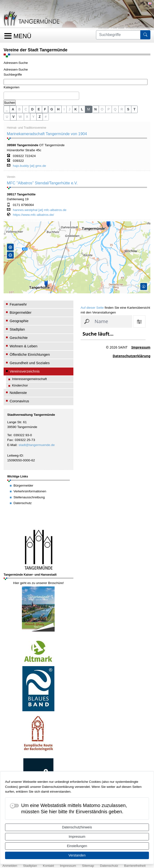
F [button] (45, 109)
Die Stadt (119, 28)
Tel (9, 435)
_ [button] (7, 109)
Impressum (77, 837)
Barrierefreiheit (135, 866)
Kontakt (48, 866)
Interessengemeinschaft (29, 379)
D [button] (32, 109)
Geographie (19, 321)
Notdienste (18, 393)
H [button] (58, 109)
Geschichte (19, 338)
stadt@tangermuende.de (37, 445)
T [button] (134, 109)
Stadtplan (17, 329)
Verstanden (77, 855)
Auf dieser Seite (92, 308)
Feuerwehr (18, 304)
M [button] (89, 109)
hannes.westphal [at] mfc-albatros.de (40, 210)
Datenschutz (109, 866)
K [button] (76, 109)
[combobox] (41, 96)
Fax (10, 440)
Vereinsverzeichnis (139, 28)
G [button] (52, 109)
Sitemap (88, 866)
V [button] (13, 117)
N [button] (96, 109)
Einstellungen (77, 846)
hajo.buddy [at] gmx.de (30, 166)
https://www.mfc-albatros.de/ (34, 215)
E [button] (39, 109)
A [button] (13, 109)
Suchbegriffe (13, 75)
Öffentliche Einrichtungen (30, 354)
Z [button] (40, 117)
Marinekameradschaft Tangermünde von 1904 (47, 134)
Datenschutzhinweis (77, 827)
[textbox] (6, 96)
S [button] (128, 109)
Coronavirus (19, 401)
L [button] (82, 109)
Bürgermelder (21, 312)
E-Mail (12, 445)
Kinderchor (20, 385)
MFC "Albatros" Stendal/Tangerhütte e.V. (42, 183)
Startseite (103, 28)
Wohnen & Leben (23, 346)
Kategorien (12, 87)
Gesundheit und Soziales (30, 363)
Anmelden (10, 866)
